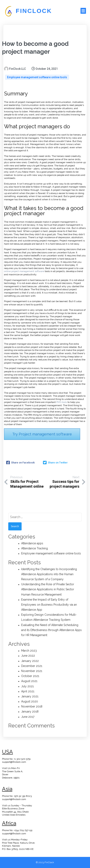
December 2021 (32, 666)
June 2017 (28, 717)
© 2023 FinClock (45, 862)
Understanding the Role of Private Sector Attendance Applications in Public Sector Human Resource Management (48, 589)
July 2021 (27, 686)
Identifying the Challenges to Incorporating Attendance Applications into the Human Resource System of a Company (49, 574)
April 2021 (28, 691)
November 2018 (32, 706)
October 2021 (30, 676)
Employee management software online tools (37, 77)
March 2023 (29, 651)
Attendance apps (32, 543)
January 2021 (30, 696)
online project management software (24, 271)
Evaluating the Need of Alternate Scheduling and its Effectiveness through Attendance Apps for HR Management (51, 630)
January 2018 (30, 712)
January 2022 (30, 661)
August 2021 (29, 681)
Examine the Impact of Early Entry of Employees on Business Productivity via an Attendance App (49, 605)
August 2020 (30, 701)
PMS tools (62, 402)
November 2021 (32, 671)
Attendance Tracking (35, 548)
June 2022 (28, 656)
